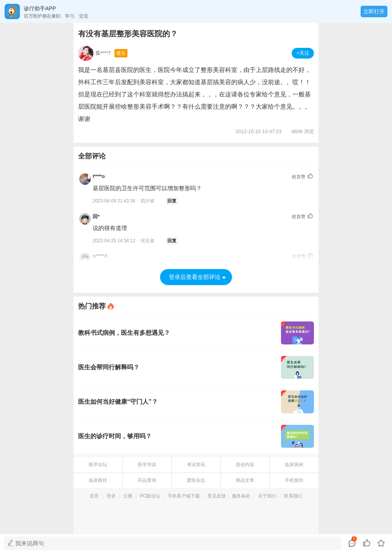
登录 (111, 496)
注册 (128, 496)
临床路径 (98, 480)
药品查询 (147, 480)
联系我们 (293, 496)
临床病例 (294, 465)
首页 (94, 496)
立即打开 (374, 11)
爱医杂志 (196, 480)
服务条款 (241, 496)
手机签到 (294, 480)
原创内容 (245, 465)
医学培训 (147, 465)
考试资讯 (196, 465)
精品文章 (245, 480)
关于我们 (267, 496)
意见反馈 (217, 496)
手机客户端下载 (184, 496)
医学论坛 (98, 465)
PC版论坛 (150, 496)
